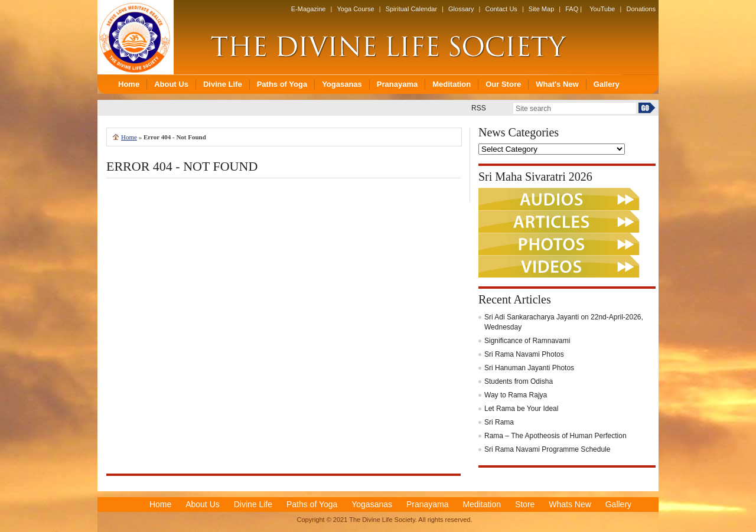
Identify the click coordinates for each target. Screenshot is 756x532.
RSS (479, 108)
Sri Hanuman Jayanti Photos (529, 368)
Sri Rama (499, 422)
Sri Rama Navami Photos (524, 354)
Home (129, 137)
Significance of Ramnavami (527, 341)
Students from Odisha (519, 381)
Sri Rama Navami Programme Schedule (547, 449)
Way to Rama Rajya (516, 395)
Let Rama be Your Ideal (521, 409)
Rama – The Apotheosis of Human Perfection (555, 436)
